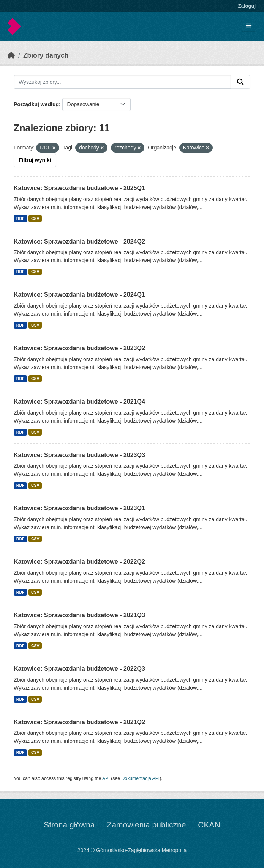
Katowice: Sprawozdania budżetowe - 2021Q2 (79, 722)
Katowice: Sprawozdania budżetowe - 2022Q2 (79, 562)
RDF (21, 219)
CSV (35, 219)
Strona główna (69, 825)
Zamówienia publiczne (147, 825)
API (106, 778)
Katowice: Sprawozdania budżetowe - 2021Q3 (79, 615)
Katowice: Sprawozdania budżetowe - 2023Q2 (79, 348)
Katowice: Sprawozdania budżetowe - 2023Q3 (79, 455)
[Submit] (240, 82)
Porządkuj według (36, 104)
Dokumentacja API (141, 778)
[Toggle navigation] (249, 26)
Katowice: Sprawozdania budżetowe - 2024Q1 (79, 295)
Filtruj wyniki (35, 160)
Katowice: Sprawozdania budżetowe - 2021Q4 (79, 402)
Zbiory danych (46, 55)
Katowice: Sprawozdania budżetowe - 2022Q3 (79, 669)
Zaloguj (247, 6)
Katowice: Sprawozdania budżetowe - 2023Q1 (79, 508)
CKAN (209, 825)
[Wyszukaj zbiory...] (122, 82)
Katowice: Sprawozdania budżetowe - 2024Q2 (79, 241)
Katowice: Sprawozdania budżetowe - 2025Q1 (79, 188)
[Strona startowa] (11, 55)
